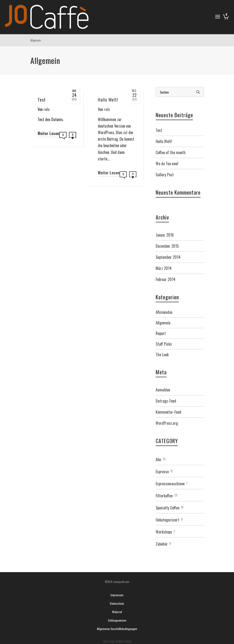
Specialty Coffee (167, 508)
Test (159, 130)
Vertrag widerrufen (117, 641)
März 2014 (164, 268)
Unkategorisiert (167, 520)
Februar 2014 (166, 279)
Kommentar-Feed (168, 412)
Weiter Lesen (48, 133)
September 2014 (168, 257)
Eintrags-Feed (166, 401)
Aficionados (164, 312)
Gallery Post (165, 175)
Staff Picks (164, 344)
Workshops (164, 532)
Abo (158, 459)
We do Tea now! (167, 164)
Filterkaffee (164, 496)
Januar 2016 (165, 235)
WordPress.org (167, 423)
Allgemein (163, 323)
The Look (162, 355)
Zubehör (162, 544)
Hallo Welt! (164, 141)
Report (161, 333)
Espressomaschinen (170, 484)
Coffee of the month (171, 152)
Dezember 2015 (167, 246)
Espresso (162, 472)
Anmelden (163, 390)
